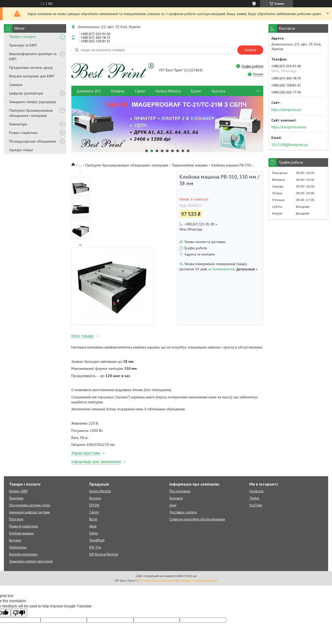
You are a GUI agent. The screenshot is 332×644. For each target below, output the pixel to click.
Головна (118, 91)
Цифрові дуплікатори (26, 93)
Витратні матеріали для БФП (32, 76)
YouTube (256, 460)
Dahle (94, 488)
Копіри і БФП (18, 446)
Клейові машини (21, 488)
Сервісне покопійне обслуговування (197, 474)
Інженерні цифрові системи (29, 467)
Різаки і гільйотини (23, 133)
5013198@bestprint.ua (289, 145)
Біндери (15, 495)
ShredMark (97, 495)
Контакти (176, 453)
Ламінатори (18, 124)
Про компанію (180, 446)
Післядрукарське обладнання (33, 141)
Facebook (256, 446)
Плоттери (16, 474)
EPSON (94, 460)
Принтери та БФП (23, 45)
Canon (140, 91)
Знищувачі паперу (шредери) (33, 102)
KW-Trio (95, 502)
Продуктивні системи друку (31, 68)
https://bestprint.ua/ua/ (289, 127)
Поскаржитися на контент (157, 535)
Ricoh (93, 474)
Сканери (16, 85)
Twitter (254, 453)
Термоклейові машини (190, 165)
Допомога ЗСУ (89, 91)
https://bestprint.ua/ (286, 110)
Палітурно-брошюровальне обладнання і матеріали (31, 113)
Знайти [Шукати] (250, 50)
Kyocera (219, 91)
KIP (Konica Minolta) (104, 509)
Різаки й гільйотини (23, 481)
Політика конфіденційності (198, 535)
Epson (196, 91)
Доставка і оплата (183, 467)
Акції (173, 460)
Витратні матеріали (23, 509)
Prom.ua (191, 531)
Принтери (16, 453)
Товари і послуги (22, 37)
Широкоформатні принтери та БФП (33, 56)
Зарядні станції (21, 150)
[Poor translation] (19, 568)
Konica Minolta (168, 91)
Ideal (93, 481)
